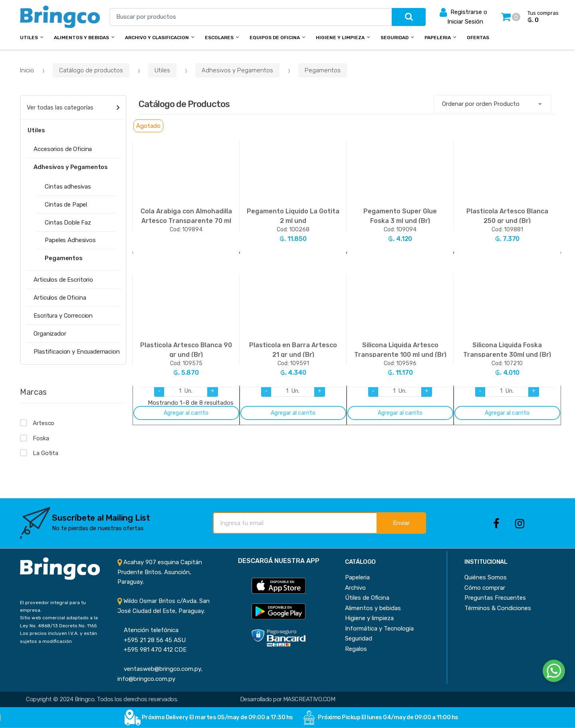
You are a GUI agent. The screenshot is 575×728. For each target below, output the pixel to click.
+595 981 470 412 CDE (152, 650)
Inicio (27, 70)
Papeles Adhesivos (70, 240)
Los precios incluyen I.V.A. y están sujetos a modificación (58, 637)
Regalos (356, 649)
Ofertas (478, 38)
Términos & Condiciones (498, 608)
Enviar (401, 523)
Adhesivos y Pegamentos (237, 70)
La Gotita (46, 453)
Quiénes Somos (486, 577)
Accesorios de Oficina (63, 149)
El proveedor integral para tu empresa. (53, 606)
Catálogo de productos (91, 70)
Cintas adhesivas (68, 187)
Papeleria (438, 38)
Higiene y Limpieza (340, 38)
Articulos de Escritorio (63, 280)
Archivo (355, 588)
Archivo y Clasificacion (157, 38)
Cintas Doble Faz (68, 223)
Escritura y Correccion (63, 316)
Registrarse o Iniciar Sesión (463, 16)
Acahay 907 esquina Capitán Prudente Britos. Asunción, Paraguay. (160, 572)
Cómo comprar (485, 588)
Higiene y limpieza (369, 618)
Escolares (219, 38)
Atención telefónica (148, 630)
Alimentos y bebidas (81, 38)
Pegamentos (323, 70)
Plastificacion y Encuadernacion (76, 352)
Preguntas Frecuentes (495, 598)
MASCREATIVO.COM (309, 699)
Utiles (29, 38)
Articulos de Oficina (60, 298)
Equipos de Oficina (275, 38)
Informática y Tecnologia (379, 629)
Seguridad (395, 38)
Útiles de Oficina (367, 598)
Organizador (50, 334)
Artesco (44, 423)
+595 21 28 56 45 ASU (152, 640)
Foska (41, 438)
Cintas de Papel (66, 205)
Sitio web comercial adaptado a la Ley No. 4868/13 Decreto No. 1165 (59, 622)
